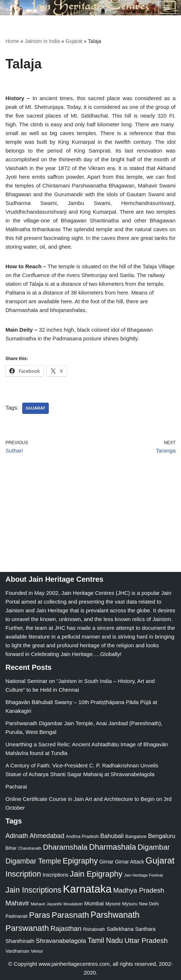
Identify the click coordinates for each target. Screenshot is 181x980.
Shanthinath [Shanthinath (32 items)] (20, 941)
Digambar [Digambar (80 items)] (154, 847)
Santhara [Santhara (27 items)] (145, 929)
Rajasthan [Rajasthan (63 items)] (66, 928)
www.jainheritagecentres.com (74, 964)
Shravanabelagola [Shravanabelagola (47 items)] (61, 941)
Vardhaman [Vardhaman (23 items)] (17, 951)
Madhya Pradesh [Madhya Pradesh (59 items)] (139, 890)
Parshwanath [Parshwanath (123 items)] (115, 915)
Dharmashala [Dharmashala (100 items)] (112, 847)
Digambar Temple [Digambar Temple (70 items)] (33, 861)
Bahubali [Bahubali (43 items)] (112, 836)
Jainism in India (42, 41)
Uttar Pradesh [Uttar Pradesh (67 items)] (146, 941)
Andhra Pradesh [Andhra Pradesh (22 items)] (82, 837)
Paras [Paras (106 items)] (40, 915)
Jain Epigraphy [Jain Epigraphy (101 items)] (96, 874)
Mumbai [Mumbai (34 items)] (94, 903)
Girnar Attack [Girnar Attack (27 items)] (130, 862)
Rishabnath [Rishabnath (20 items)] (94, 929)
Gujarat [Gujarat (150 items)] (160, 860)
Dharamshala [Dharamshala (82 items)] (65, 847)
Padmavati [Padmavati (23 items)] (17, 916)
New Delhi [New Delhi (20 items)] (149, 904)
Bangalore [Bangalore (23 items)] (136, 836)
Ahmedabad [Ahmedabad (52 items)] (47, 836)
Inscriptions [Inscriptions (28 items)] (56, 875)
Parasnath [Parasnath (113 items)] (70, 915)
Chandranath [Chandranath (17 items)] (30, 848)
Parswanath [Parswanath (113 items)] (27, 928)
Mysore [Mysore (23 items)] (113, 904)
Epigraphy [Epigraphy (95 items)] (80, 861)
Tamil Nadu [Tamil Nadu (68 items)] (105, 940)
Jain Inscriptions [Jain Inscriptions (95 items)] (34, 890)
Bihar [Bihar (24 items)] (11, 848)
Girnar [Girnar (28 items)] (107, 862)
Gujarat (74, 41)
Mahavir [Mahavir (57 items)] (17, 903)
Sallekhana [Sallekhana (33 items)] (120, 929)
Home (12, 41)
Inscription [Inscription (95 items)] (23, 874)
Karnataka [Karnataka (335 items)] (87, 889)
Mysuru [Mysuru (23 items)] (130, 904)
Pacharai (16, 787)
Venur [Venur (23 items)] (37, 951)
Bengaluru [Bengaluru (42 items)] (162, 836)
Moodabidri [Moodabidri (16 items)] (73, 904)
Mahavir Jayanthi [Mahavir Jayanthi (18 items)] (46, 904)
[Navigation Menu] (167, 8)
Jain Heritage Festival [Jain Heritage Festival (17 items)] (143, 875)
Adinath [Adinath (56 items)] (17, 836)
